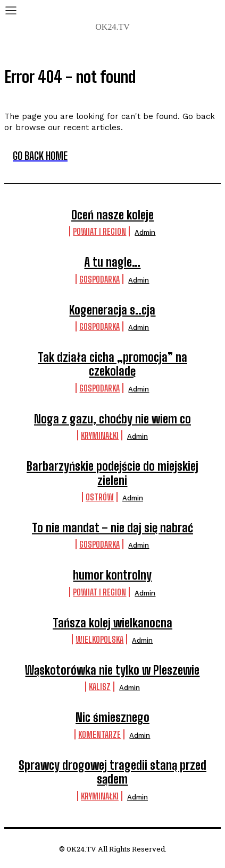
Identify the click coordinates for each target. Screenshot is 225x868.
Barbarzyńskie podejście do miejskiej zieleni (112, 473)
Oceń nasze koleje (112, 215)
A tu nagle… (112, 262)
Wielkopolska (99, 639)
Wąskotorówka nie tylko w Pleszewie (112, 670)
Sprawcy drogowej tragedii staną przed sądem (112, 772)
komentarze (99, 734)
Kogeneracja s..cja (112, 310)
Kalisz (100, 687)
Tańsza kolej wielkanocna (112, 623)
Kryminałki (100, 435)
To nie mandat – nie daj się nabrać (112, 528)
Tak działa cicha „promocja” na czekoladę (112, 364)
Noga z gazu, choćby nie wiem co (112, 419)
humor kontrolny (112, 575)
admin (145, 232)
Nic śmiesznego (112, 717)
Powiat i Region (99, 231)
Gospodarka (99, 279)
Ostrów (100, 497)
